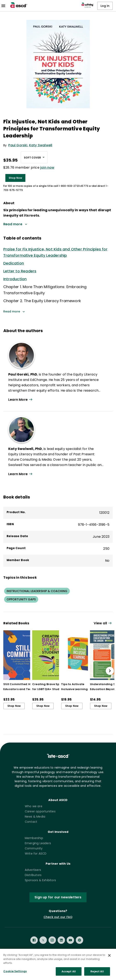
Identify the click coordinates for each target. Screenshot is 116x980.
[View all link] (103, 623)
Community (34, 848)
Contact (31, 822)
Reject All (97, 975)
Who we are (34, 806)
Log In (105, 6)
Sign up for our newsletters (58, 897)
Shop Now (15, 178)
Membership (34, 838)
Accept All (69, 975)
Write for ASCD (36, 854)
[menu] (3, 6)
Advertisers (33, 870)
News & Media (35, 817)
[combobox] (34, 157)
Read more (14, 311)
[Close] (109, 959)
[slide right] (110, 671)
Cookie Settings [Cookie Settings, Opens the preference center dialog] (15, 975)
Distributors (33, 875)
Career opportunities (40, 811)
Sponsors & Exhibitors (40, 880)
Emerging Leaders (38, 843)
